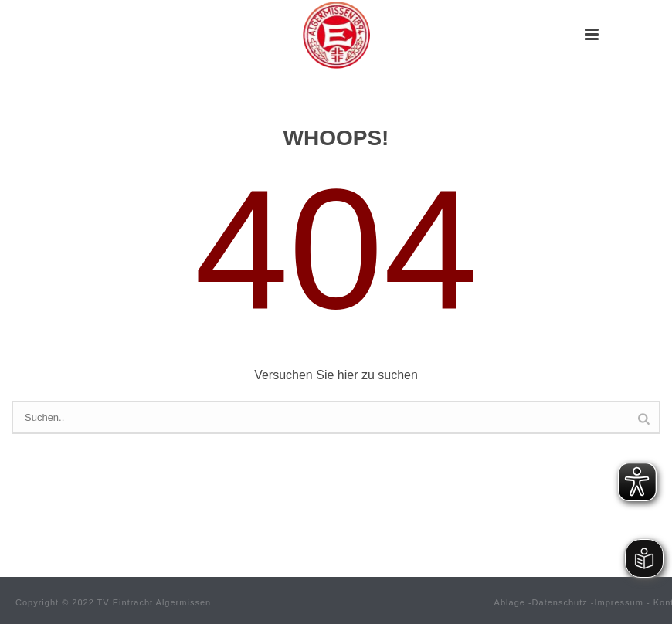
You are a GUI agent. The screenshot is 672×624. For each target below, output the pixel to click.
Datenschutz (560, 602)
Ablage (510, 602)
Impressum (619, 602)
